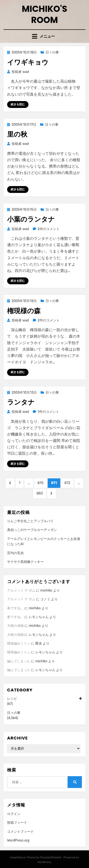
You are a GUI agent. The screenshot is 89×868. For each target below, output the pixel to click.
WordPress (44, 862)
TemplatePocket (51, 857)
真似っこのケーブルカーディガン (32, 530)
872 (67, 484)
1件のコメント (48, 412)
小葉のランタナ (31, 219)
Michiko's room (45, 14)
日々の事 (52, 52)
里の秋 (17, 134)
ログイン (14, 814)
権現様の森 (24, 311)
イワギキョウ (28, 62)
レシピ (44, 699)
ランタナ (21, 402)
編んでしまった (19, 661)
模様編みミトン (19, 643)
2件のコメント (49, 229)
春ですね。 (15, 608)
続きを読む (18, 104)
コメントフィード (20, 832)
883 (40, 494)
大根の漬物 (15, 626)
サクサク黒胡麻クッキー (25, 562)
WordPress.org (18, 840)
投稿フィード (17, 823)
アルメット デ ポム (21, 590)
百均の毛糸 (15, 553)
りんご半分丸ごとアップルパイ (30, 521)
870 (40, 484)
